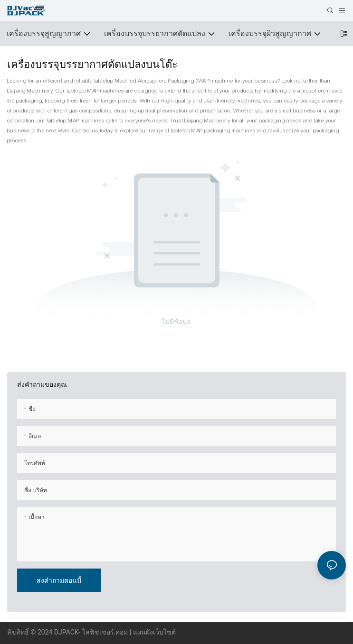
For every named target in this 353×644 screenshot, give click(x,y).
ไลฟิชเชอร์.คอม (106, 632)
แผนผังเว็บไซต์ (154, 632)
